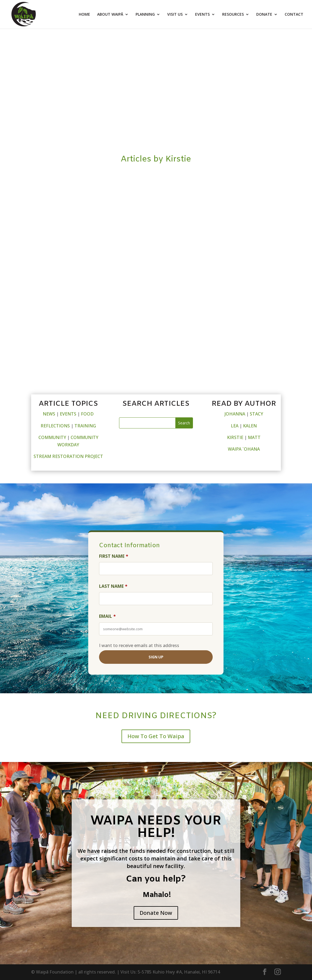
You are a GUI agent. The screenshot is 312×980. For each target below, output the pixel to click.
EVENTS (202, 15)
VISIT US (175, 15)
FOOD (87, 414)
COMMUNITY (52, 437)
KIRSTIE (235, 437)
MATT (254, 437)
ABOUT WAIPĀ (110, 15)
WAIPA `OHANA (244, 449)
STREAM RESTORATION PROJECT (68, 456)
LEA (235, 426)
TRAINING (85, 426)
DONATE (264, 15)
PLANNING (145, 15)
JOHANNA (235, 414)
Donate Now (156, 913)
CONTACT (294, 15)
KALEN (250, 426)
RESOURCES (233, 15)
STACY (256, 414)
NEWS (49, 414)
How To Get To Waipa (156, 736)
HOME (84, 15)
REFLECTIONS (55, 426)
